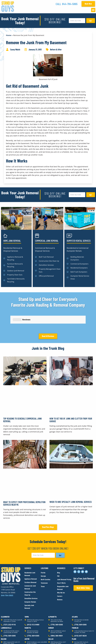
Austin (27, 621)
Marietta (28, 610)
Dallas (51, 621)
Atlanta (75, 599)
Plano (74, 621)
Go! (91, 21)
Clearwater (5, 599)
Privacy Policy (6, 639)
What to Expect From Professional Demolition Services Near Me (24, 486)
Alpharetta (52, 599)
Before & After (56, 49)
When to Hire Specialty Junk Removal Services (71, 484)
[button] (93, 10)
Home (9, 35)
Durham (51, 610)
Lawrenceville (6, 610)
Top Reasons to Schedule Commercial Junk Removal (22, 402)
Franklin (75, 610)
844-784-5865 (70, 4)
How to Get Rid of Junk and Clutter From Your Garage (71, 402)
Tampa (27, 599)
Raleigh (4, 621)
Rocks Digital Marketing (86, 639)
